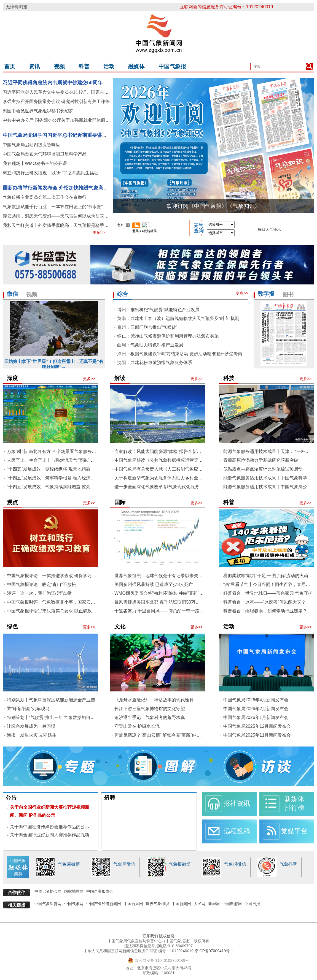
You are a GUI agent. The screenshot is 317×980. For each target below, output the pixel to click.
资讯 (34, 66)
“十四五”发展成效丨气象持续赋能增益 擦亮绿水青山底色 (62, 487)
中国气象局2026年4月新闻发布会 (256, 700)
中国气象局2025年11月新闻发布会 (257, 735)
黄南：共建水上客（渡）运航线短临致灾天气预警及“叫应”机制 (178, 318)
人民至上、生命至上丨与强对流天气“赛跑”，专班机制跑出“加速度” (72, 460)
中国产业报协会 (100, 891)
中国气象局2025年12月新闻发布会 (257, 726)
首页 (10, 66)
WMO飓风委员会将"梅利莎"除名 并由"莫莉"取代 (161, 593)
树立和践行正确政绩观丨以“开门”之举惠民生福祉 (51, 173)
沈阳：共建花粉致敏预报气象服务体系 (155, 363)
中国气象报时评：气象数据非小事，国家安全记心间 (58, 602)
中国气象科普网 (48, 904)
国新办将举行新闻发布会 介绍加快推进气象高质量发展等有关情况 (75, 188)
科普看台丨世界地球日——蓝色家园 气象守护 (268, 593)
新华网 (214, 904)
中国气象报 (172, 66)
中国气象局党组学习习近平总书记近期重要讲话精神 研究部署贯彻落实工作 (85, 135)
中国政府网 (232, 904)
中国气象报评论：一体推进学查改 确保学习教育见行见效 (63, 576)
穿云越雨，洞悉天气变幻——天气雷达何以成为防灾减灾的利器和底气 (71, 216)
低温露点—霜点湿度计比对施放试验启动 (263, 469)
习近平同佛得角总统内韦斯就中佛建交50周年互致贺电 (63, 83)
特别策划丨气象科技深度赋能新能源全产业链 (51, 700)
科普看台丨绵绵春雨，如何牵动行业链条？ (265, 611)
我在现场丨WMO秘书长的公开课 (35, 163)
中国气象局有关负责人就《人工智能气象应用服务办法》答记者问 (178, 469)
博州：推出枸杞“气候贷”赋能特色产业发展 (158, 310)
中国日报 (252, 904)
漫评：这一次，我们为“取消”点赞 (39, 593)
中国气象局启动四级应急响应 (31, 145)
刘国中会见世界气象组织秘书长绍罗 (38, 111)
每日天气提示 (269, 229)
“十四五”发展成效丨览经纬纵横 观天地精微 (49, 469)
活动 (109, 66)
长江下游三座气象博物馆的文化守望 (150, 709)
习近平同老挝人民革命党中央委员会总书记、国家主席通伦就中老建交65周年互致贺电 (87, 92)
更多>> (99, 232)
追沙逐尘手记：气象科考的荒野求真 (150, 717)
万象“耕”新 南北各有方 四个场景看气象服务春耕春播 (58, 451)
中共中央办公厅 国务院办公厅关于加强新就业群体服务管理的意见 (67, 120)
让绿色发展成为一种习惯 (31, 726)
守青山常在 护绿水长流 (137, 726)
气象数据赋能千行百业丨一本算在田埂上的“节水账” (53, 207)
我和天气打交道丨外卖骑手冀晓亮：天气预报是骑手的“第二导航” (66, 225)
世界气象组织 (157, 904)
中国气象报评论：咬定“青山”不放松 (41, 584)
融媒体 (136, 66)
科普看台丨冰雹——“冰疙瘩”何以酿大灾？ (264, 602)
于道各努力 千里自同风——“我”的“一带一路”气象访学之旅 (171, 611)
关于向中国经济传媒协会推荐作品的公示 (50, 827)
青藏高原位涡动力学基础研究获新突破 (261, 460)
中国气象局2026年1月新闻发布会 (256, 717)
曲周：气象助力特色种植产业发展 (150, 345)
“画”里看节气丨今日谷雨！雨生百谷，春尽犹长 (269, 584)
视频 (59, 66)
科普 (84, 66)
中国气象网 (74, 904)
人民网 (200, 904)
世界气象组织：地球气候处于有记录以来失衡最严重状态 (170, 576)
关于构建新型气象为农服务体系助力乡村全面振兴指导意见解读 (176, 478)
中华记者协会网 (48, 891)
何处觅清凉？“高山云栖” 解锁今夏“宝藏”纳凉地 (160, 735)
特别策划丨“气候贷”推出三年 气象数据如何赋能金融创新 (62, 717)
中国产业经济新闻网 (104, 904)
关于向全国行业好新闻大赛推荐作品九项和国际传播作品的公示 (72, 835)
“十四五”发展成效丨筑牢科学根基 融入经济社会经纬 (57, 478)
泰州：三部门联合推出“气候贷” (147, 327)
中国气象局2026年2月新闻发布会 (256, 709)
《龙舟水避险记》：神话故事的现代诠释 (154, 700)
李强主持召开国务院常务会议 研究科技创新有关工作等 (56, 101)
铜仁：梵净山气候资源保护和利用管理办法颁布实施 (168, 336)
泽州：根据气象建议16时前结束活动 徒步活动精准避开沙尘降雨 (180, 354)
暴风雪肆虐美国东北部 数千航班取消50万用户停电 (164, 602)
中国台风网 (133, 904)
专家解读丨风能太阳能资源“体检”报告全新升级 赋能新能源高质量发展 (183, 451)
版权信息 (167, 936)
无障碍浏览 (17, 7)
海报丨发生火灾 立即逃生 (32, 735)
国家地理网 (74, 891)
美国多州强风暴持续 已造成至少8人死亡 (154, 584)
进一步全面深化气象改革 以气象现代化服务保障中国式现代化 (174, 487)
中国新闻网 (181, 904)
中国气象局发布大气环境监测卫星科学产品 (45, 154)
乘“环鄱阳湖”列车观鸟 (28, 709)
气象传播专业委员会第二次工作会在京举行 (45, 197)
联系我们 (150, 936)
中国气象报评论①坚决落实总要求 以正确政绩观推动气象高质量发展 (74, 611)
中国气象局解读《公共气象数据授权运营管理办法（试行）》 (174, 460)
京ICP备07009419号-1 (214, 951)
